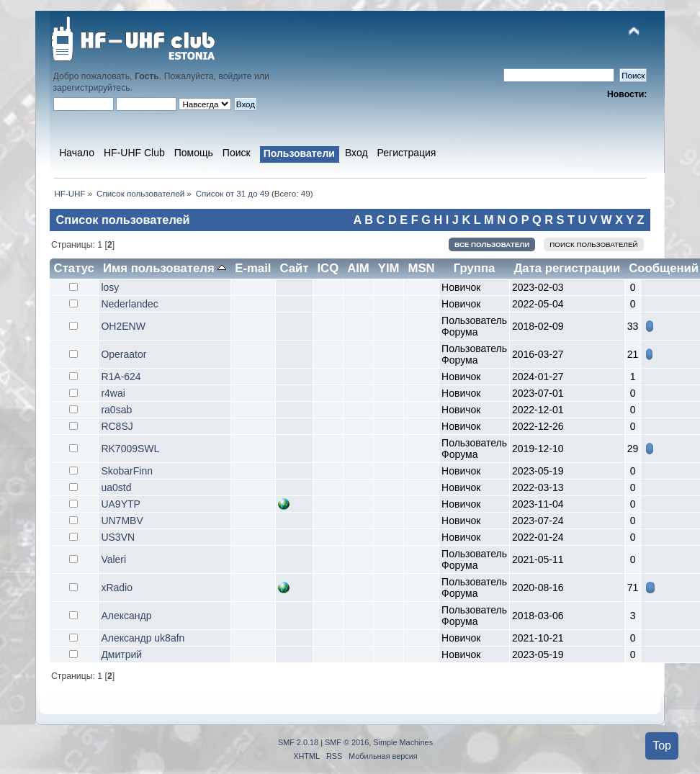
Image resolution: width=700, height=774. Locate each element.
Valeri (113, 559)
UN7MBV (122, 521)
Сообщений (664, 268)
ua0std (116, 487)
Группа (475, 268)
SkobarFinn (127, 471)
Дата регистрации (567, 268)
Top (662, 746)
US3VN (118, 537)
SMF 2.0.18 (298, 742)
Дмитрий (121, 654)
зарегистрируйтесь (92, 88)
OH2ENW (123, 326)
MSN (421, 268)
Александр (126, 616)
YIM (389, 268)
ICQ (328, 268)
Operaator (124, 354)
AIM (358, 268)
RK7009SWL (130, 449)
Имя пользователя (165, 268)
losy (110, 287)
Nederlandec (129, 304)
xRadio (117, 588)
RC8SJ (117, 426)
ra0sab (116, 410)
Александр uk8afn (143, 638)
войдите (235, 76)
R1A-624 (121, 377)
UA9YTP (120, 504)
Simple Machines (403, 742)
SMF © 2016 (347, 742)
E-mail (253, 268)
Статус (74, 268)
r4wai (113, 393)
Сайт (294, 268)
